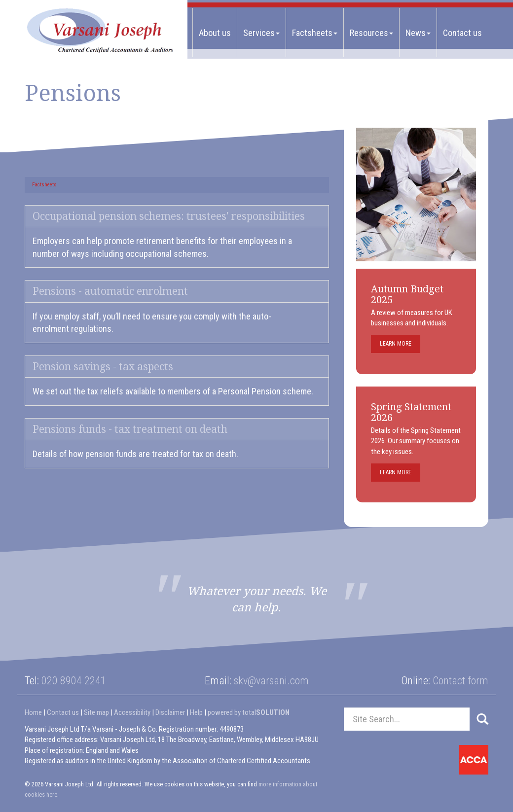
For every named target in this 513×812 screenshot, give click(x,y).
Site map (96, 712)
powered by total (249, 712)
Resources (371, 33)
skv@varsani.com (271, 681)
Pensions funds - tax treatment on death (130, 429)
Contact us (462, 33)
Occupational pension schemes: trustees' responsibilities (169, 216)
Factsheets (315, 33)
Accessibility (132, 712)
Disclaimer (170, 712)
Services (261, 33)
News (418, 33)
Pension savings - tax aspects (103, 367)
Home (33, 712)
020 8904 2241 (74, 681)
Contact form (460, 681)
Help (196, 712)
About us (215, 33)
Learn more (396, 344)
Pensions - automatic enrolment (110, 291)
